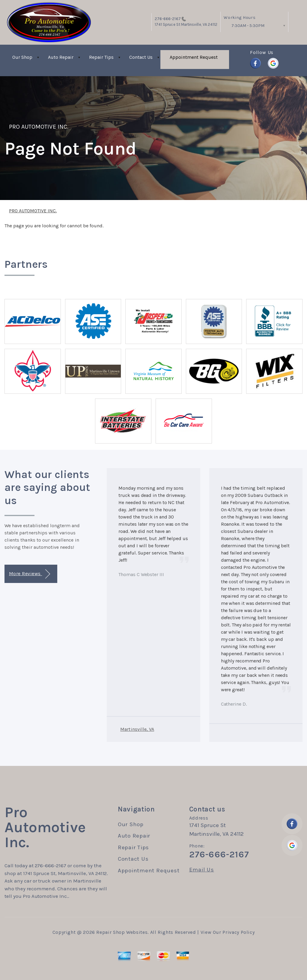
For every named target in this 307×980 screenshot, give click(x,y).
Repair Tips (101, 57)
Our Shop (22, 57)
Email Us (202, 870)
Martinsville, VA (137, 729)
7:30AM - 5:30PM (248, 26)
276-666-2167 (168, 19)
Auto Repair (61, 57)
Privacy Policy (238, 932)
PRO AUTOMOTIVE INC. (39, 127)
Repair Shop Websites (122, 932)
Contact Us (141, 57)
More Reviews (30, 574)
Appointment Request (194, 57)
